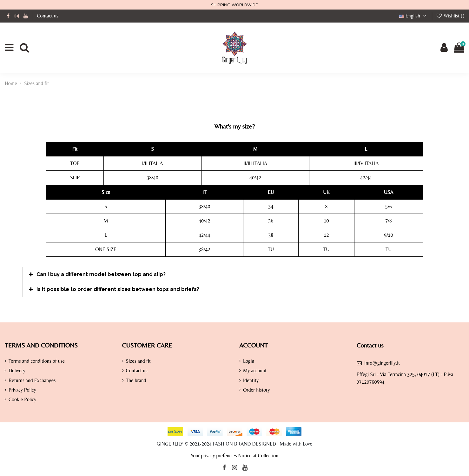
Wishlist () (450, 16)
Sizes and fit (139, 361)
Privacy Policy (22, 390)
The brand (136, 380)
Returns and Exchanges (32, 380)
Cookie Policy (22, 399)
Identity (251, 380)
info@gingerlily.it (382, 363)
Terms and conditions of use (37, 361)
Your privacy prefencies (214, 456)
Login (249, 361)
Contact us (48, 16)
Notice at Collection (258, 456)
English (414, 16)
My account (255, 370)
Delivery (17, 370)
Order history (256, 390)
